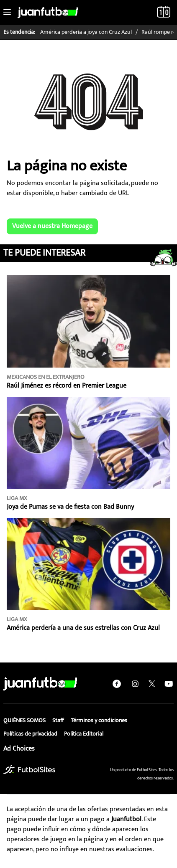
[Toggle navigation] (7, 13)
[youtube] (169, 684)
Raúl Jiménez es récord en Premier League (67, 386)
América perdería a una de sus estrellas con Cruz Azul (83, 628)
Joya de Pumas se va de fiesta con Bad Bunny (70, 507)
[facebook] (117, 684)
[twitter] (152, 684)
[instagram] (135, 684)
